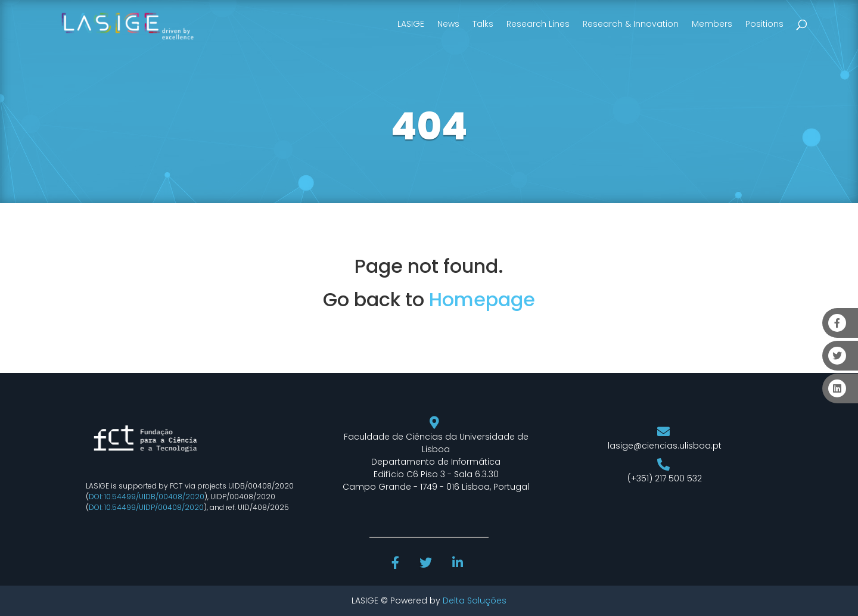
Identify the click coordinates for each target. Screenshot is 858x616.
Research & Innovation (631, 24)
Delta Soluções (475, 601)
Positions (764, 24)
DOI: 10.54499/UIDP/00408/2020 (146, 507)
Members (712, 24)
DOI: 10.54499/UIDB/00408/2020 (147, 497)
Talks (483, 24)
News (448, 24)
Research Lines (538, 24)
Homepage (482, 299)
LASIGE (411, 24)
